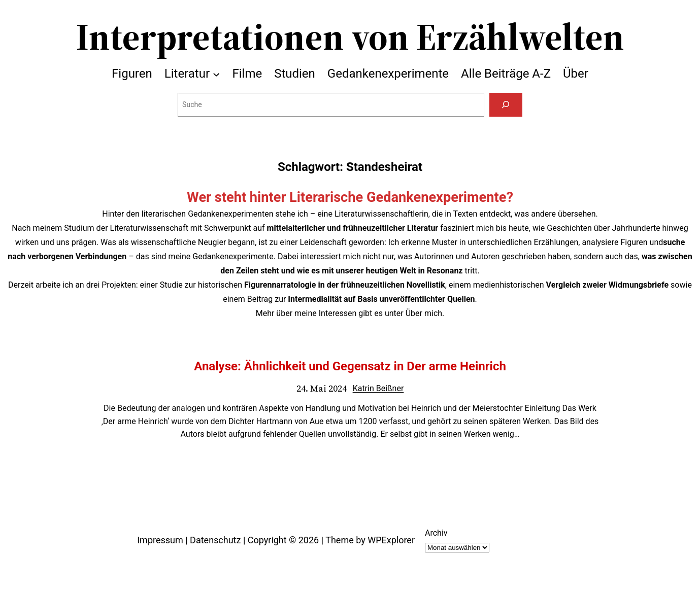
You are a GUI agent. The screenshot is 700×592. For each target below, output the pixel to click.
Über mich (424, 313)
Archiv (436, 533)
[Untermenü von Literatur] (216, 74)
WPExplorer (391, 540)
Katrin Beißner (378, 388)
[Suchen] (506, 105)
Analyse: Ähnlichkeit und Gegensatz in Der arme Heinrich (350, 366)
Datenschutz (215, 540)
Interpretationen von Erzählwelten (350, 37)
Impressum (160, 540)
